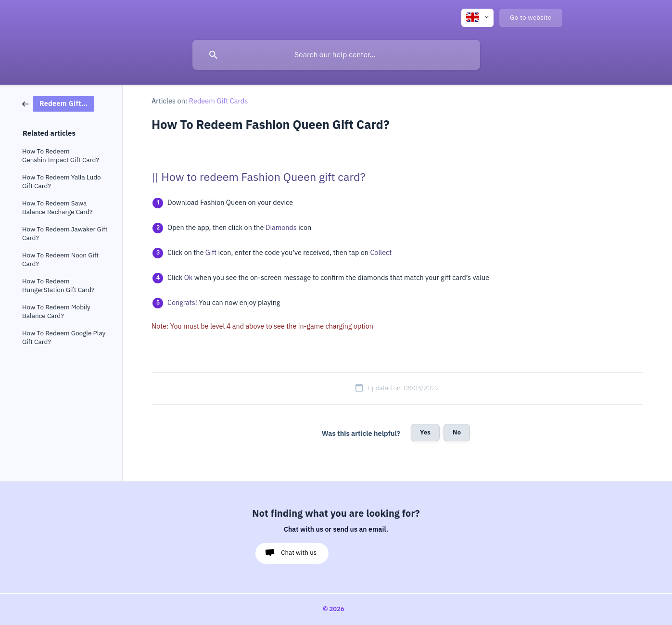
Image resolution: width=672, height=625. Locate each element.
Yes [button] (425, 432)
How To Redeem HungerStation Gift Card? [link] (58, 286)
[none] (477, 18)
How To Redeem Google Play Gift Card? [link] (64, 338)
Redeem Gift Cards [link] (219, 101)
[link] (58, 103)
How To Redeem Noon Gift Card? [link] (60, 260)
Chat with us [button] (299, 553)
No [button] (457, 432)
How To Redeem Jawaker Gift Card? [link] (65, 234)
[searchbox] (336, 55)
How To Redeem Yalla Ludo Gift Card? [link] (62, 182)
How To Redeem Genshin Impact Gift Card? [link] (61, 156)
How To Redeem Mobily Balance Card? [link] (56, 312)
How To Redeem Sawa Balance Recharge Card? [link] (57, 208)
